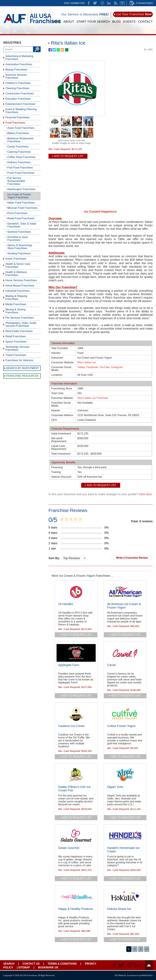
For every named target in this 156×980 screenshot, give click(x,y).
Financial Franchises (18, 117)
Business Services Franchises (16, 76)
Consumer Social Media (61, 369)
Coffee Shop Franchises (21, 157)
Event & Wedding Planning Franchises (21, 111)
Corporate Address (62, 415)
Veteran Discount (61, 477)
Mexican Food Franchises (22, 208)
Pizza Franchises (17, 213)
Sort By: (55, 558)
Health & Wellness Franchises (16, 274)
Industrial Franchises (18, 291)
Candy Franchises (18, 147)
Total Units (57, 393)
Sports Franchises (16, 342)
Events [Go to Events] (129, 22)
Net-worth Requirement (59, 440)
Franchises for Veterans (19, 360)
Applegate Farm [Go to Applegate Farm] (69, 665)
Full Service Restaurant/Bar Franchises (16, 181)
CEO (54, 420)
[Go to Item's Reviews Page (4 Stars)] (79, 533)
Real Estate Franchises (19, 331)
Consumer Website (62, 362)
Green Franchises (16, 259)
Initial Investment (61, 434)
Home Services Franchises (21, 280)
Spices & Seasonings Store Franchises (20, 247)
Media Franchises (16, 304)
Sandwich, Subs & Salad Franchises (22, 225)
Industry (56, 353)
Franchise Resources (22, 376)
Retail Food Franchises (21, 218)
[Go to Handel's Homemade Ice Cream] (125, 836)
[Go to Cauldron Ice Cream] (76, 714)
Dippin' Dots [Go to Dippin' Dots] (115, 787)
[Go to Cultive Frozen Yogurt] (125, 714)
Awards (56, 410)
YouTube (105, 367)
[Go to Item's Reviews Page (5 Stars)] (79, 528)
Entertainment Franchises (20, 104)
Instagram (117, 367)
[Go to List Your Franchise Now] (133, 14)
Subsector (57, 358)
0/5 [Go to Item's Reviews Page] (53, 520)
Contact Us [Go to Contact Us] (31, 964)
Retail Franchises (16, 336)
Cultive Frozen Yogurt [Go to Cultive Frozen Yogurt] (121, 726)
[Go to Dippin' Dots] (125, 775)
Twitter (81, 367)
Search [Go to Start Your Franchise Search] (9, 964)
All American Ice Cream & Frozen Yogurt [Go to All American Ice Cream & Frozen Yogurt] (124, 606)
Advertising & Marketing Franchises (19, 58)
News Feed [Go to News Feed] (116, 3)
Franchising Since (62, 388)
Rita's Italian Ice (87, 362)
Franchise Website (62, 398)
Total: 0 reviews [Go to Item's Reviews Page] (142, 521)
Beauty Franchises (16, 70)
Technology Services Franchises (18, 348)
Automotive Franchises (19, 64)
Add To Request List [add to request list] (69, 156)
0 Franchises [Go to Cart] (144, 3)
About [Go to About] (69, 22)
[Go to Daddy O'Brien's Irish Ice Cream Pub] (76, 775)
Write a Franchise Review (132, 558)
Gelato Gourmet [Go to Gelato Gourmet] (69, 848)
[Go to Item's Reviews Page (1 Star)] (79, 549)
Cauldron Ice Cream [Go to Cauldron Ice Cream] (71, 726)
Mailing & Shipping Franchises (16, 298)
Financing (57, 467)
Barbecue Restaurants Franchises (20, 140)
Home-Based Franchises (20, 286)
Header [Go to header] (149, 965)
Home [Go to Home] (56, 22)
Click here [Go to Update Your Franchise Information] (145, 494)
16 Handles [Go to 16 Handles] (66, 604)
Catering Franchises (19, 152)
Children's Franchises (18, 83)
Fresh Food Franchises (21, 173)
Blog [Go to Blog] (117, 22)
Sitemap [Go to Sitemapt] (24, 967)
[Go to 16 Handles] (76, 592)
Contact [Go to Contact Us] (145, 22)
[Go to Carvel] (125, 653)
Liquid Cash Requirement (59, 447)
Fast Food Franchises (20, 168)
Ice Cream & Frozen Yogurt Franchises (19, 196)
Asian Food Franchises (21, 128)
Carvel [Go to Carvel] (111, 665)
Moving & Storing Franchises (15, 311)
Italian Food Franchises (21, 203)
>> (147, 949)
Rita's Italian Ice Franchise (93, 398)
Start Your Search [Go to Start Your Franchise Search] (93, 22)
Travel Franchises (16, 355)
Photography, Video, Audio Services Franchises (21, 324)
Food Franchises (15, 123)
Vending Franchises (19, 253)
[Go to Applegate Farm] (76, 653)
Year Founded (60, 348)
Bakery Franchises (18, 133)
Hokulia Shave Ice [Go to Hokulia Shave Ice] (119, 909)
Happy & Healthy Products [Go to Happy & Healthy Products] (76, 909)
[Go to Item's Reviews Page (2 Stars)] (79, 543)
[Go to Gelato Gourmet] (76, 836)
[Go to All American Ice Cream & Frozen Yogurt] (125, 592)
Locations (57, 375)
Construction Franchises (20, 93)
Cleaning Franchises (17, 88)
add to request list (77, 635)
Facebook (92, 367)
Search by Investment (23, 368)
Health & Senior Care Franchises (18, 265)
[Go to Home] (32, 24)
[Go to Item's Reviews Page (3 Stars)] (79, 538)
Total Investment (61, 454)
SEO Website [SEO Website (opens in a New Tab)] (120, 975)
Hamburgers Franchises (21, 189)
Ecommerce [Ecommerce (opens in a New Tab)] (133, 975)
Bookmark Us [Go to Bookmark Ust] (48, 967)
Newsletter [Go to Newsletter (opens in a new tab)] (122, 3)
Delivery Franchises (19, 162)
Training (56, 472)
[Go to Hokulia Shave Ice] (125, 897)
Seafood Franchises (19, 232)
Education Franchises (18, 99)
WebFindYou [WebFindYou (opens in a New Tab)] (147, 975)
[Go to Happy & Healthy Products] (76, 897)
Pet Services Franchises (20, 318)
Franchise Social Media (61, 404)
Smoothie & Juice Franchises (18, 239)
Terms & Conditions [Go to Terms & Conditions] (62, 964)
